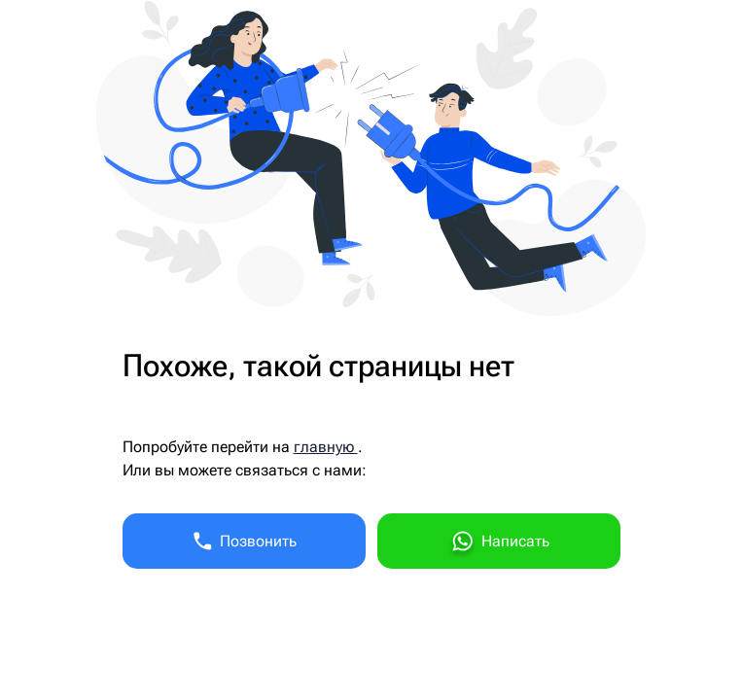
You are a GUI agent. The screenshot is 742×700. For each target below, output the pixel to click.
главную (326, 447)
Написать (499, 544)
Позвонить (244, 541)
